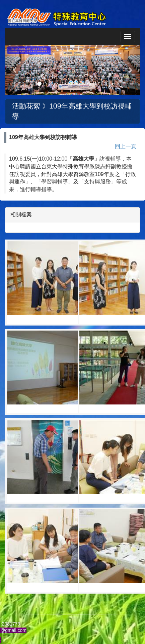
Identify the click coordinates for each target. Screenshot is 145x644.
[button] (15, 70)
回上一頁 (126, 146)
